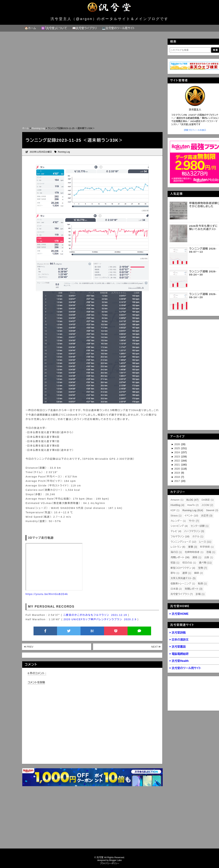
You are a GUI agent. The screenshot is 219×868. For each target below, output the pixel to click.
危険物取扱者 (194, 552)
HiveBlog (177, 505)
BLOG (192, 500)
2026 (177, 444)
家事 (193, 547)
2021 (177, 465)
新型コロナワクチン (183, 568)
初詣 (175, 563)
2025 (177, 448)
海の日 (176, 552)
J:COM (207, 505)
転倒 (202, 584)
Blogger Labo (115, 860)
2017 (177, 481)
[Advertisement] (92, 100)
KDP (175, 510)
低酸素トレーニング (183, 584)
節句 (175, 573)
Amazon (177, 500)
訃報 (200, 594)
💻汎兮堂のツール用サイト (118, 28)
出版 (209, 557)
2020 (177, 469)
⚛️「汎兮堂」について (54, 28)
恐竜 (211, 552)
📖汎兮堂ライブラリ (85, 28)
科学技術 (207, 547)
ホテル (198, 536)
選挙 (187, 573)
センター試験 (200, 526)
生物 (203, 568)
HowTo (193, 505)
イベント (191, 516)
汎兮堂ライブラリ (182, 594)
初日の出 (189, 563)
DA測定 (208, 500)
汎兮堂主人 (195, 110)
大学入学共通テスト (183, 578)
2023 (177, 457)
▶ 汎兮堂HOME (179, 614)
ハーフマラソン (194, 531)
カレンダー (178, 521)
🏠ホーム (30, 28)
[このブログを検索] (190, 50)
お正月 (207, 516)
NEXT (156, 647)
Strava (176, 516)
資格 (197, 557)
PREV (29, 647)
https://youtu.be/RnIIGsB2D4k (47, 594)
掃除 (198, 573)
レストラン (178, 547)
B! (92, 631)
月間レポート (180, 557)
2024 (177, 452)
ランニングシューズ (183, 542)
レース (205, 542)
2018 (177, 477)
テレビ (176, 531)
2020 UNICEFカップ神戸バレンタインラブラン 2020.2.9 (100, 619)
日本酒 (176, 589)
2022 (177, 461)
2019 (177, 473)
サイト (194, 521)
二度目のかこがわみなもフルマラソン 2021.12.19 (95, 615)
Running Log (64, 152)
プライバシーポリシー (110, 863)
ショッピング (179, 526)
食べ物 (205, 563)
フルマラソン (180, 536)
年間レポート (194, 589)
